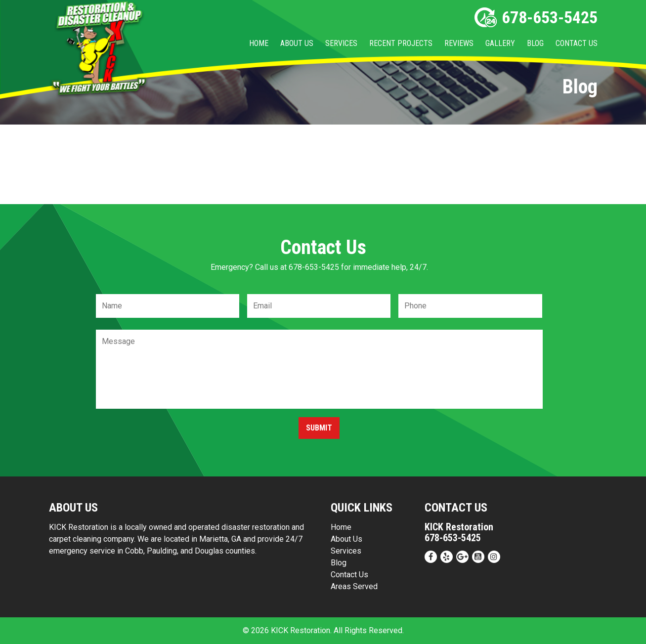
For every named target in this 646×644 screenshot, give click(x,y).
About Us (297, 43)
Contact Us (577, 43)
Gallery (500, 43)
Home (259, 43)
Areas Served (354, 586)
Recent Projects (401, 43)
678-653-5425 (536, 17)
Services (341, 43)
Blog (535, 43)
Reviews (459, 43)
